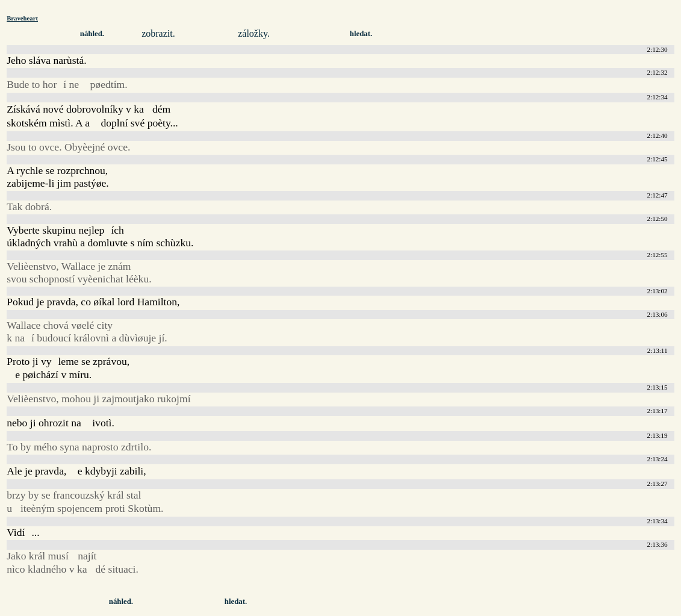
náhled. (92, 34)
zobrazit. (158, 33)
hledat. (361, 34)
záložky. (254, 33)
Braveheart (22, 18)
